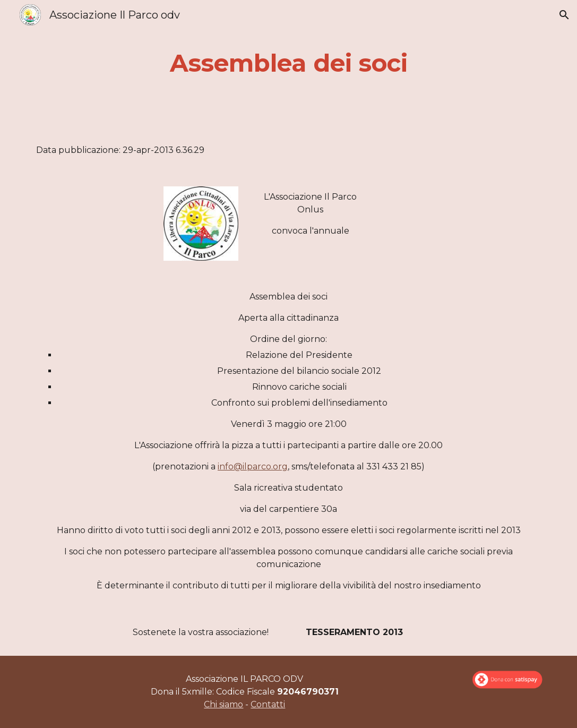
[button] (564, 15)
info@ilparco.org (253, 466)
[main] (288, 63)
